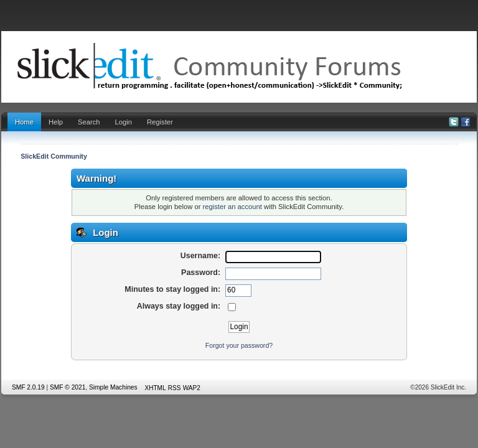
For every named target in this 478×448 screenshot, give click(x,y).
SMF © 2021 (68, 387)
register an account (232, 207)
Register (160, 122)
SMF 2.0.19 (28, 387)
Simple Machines (113, 387)
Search (89, 122)
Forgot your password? (239, 345)
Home (24, 122)
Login (124, 122)
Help (56, 122)
